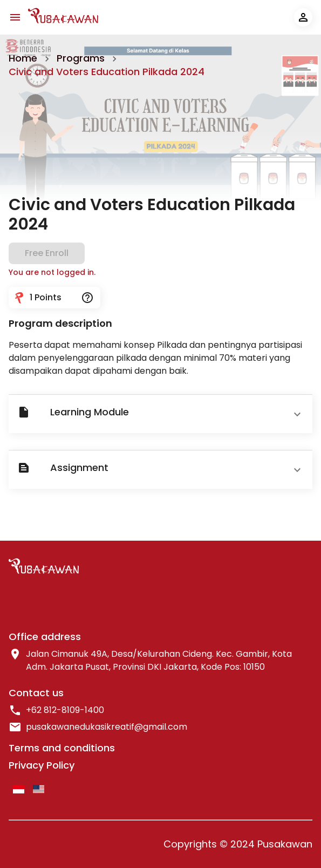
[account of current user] (303, 17)
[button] (160, 414)
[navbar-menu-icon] (15, 17)
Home (23, 58)
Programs (81, 58)
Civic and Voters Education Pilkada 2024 (107, 72)
